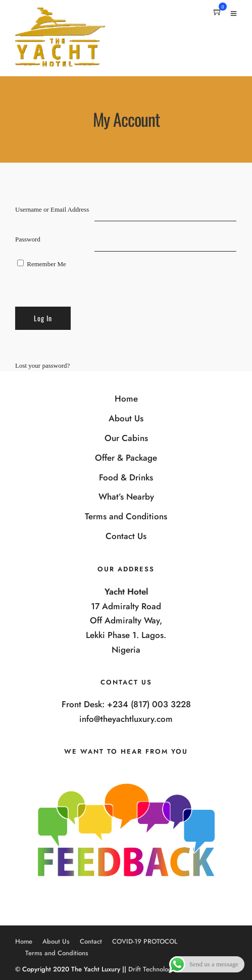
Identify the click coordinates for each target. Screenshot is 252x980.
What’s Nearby (126, 497)
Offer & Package (126, 458)
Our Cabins (126, 438)
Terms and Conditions (126, 516)
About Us (126, 418)
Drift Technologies (154, 969)
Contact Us (126, 536)
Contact (91, 941)
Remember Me (42, 264)
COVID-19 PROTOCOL (145, 941)
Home (126, 399)
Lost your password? (42, 365)
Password (28, 239)
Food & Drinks (126, 477)
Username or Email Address (52, 209)
